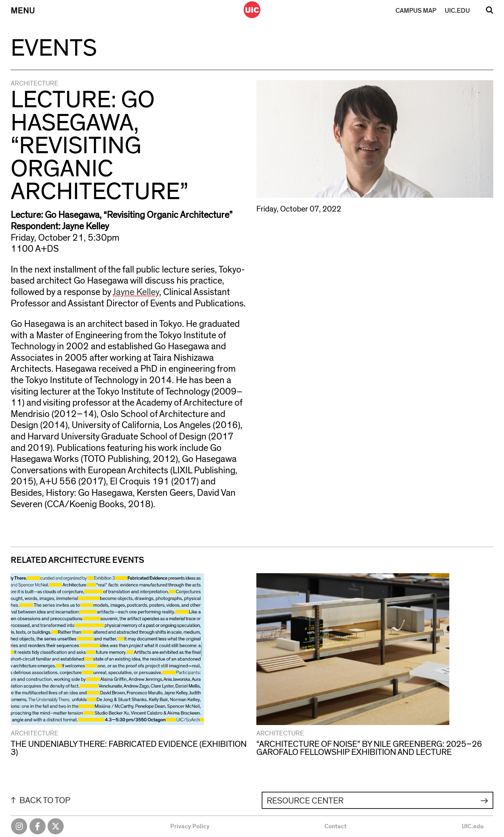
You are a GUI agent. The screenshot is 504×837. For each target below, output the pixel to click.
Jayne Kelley (136, 292)
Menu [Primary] (23, 11)
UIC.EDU (457, 11)
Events (54, 48)
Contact (335, 827)
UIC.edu (473, 827)
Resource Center (305, 801)
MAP (416, 11)
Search (490, 12)
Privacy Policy (190, 827)
